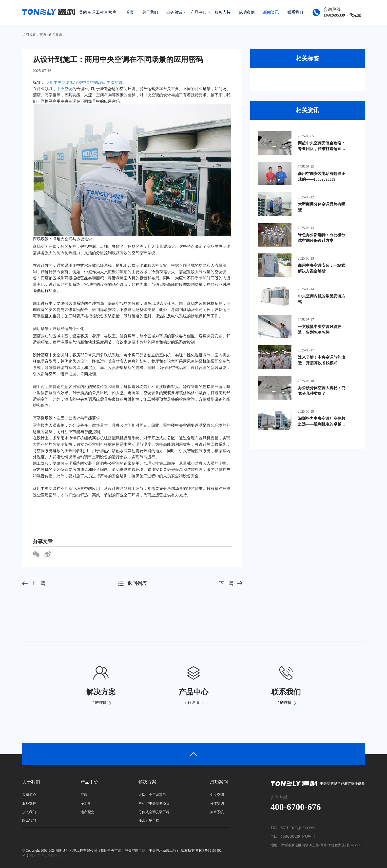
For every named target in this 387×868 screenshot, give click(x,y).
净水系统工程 (149, 821)
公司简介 (29, 795)
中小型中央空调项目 (154, 803)
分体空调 (217, 803)
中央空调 (64, 89)
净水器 (86, 803)
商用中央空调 (58, 83)
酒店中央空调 (111, 83)
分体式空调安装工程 (154, 812)
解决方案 (147, 782)
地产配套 (87, 812)
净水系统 (217, 812)
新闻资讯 (271, 12)
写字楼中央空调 (84, 83)
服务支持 (223, 12)
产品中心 (198, 12)
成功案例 (247, 12)
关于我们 (150, 12)
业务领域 (174, 12)
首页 (130, 12)
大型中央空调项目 (152, 795)
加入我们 (29, 812)
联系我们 (295, 12)
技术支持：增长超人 (45, 856)
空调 (84, 795)
